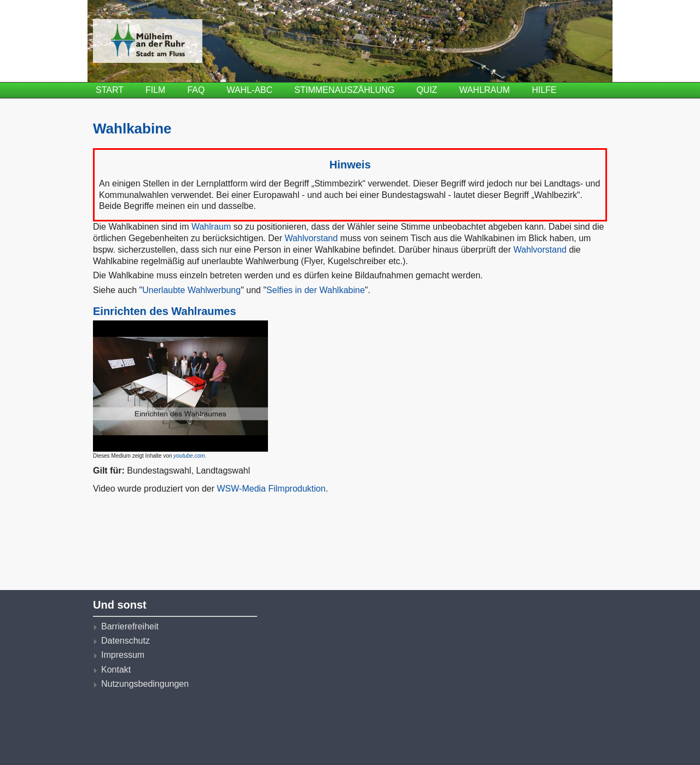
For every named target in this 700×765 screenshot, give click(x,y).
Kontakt (116, 670)
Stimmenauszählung (344, 90)
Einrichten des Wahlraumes (165, 311)
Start (110, 90)
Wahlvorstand (311, 238)
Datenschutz (126, 641)
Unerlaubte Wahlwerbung (191, 290)
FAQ (196, 90)
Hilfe (544, 90)
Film (155, 90)
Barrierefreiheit (130, 626)
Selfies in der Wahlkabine (316, 290)
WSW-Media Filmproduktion (272, 489)
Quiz (427, 90)
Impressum (123, 655)
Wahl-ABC (249, 90)
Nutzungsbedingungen (145, 684)
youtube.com (189, 456)
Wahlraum (485, 90)
